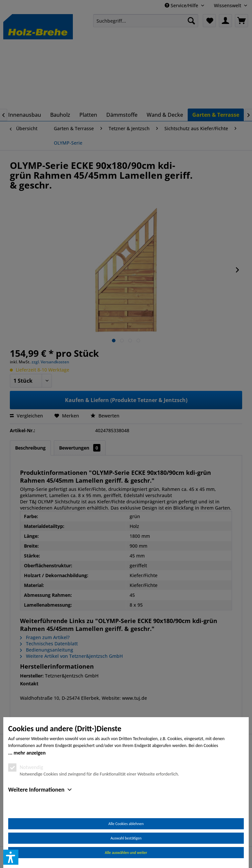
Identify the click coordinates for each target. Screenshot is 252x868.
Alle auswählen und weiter (126, 853)
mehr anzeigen (30, 753)
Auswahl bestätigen (126, 838)
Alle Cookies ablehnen (126, 824)
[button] (11, 857)
